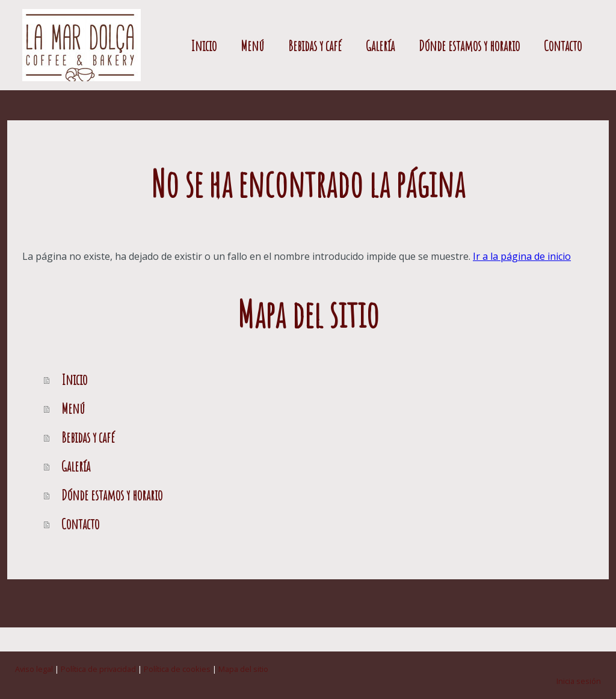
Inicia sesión (579, 681)
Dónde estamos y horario (469, 46)
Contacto (563, 46)
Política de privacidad (98, 669)
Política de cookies (177, 669)
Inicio (204, 46)
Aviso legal (34, 669)
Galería (380, 46)
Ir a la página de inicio (522, 256)
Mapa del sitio (243, 669)
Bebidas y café (315, 46)
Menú (252, 46)
